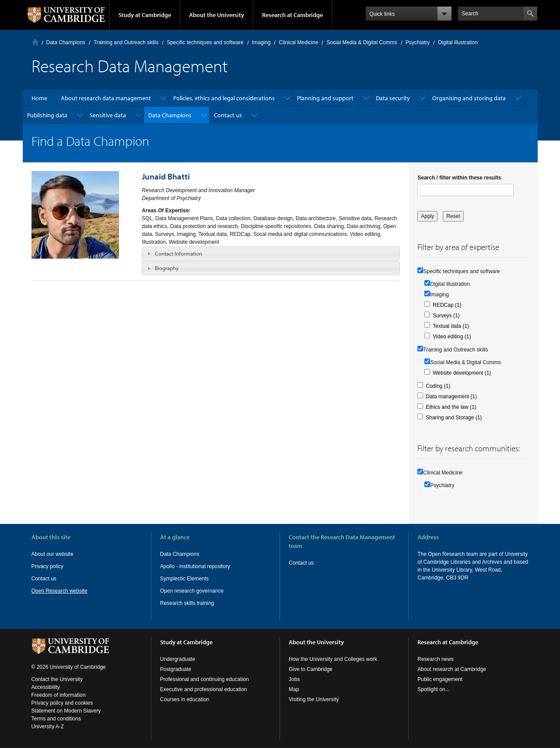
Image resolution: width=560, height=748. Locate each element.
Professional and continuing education (205, 679)
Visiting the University (314, 699)
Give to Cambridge (311, 669)
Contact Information (178, 253)
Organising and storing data (469, 98)
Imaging (261, 42)
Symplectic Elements (184, 579)
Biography (167, 268)
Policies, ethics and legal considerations (224, 98)
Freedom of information (59, 695)
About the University (217, 15)
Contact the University (57, 679)
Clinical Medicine (298, 42)
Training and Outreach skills (126, 42)
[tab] (271, 253)
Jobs (294, 679)
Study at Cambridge (145, 15)
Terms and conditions (56, 719)
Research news (436, 659)
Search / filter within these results (459, 178)
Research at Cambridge (292, 15)
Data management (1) (451, 397)
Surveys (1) (446, 316)
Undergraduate (178, 659)
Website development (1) (462, 373)
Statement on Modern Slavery (66, 711)
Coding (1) (438, 386)
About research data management (106, 98)
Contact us (228, 115)
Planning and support (325, 98)
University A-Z (48, 727)
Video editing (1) (452, 337)
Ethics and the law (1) (451, 407)
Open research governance (192, 591)
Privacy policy (47, 566)
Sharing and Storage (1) (454, 418)
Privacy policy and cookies (62, 703)
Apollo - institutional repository (195, 566)
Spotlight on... (433, 689)
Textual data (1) (451, 326)
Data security (393, 98)
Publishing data (47, 115)
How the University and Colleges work (333, 659)
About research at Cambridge (452, 669)
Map (294, 689)
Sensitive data (108, 115)
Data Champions (66, 42)
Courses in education (185, 699)
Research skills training (187, 603)
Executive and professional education (204, 689)
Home (35, 42)
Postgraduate (176, 669)
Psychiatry (418, 42)
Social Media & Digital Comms (362, 42)
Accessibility (46, 687)
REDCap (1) (447, 305)
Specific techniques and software (205, 42)
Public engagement (440, 679)
